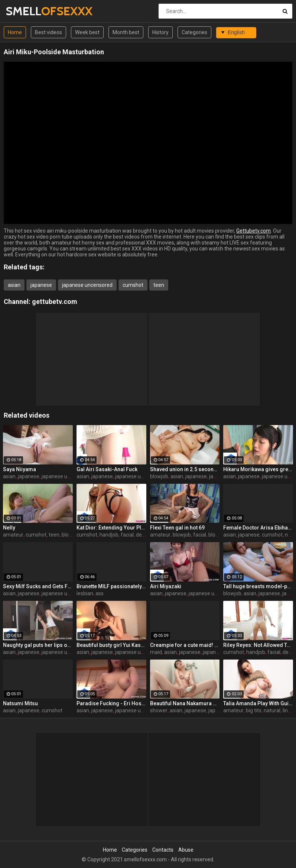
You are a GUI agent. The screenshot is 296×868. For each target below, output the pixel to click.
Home (15, 32)
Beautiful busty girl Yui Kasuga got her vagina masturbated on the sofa (111, 645)
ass (100, 593)
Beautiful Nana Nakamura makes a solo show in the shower (185, 703)
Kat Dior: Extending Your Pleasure (111, 528)
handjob (109, 535)
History (160, 32)
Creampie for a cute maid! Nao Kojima (185, 645)
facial (127, 535)
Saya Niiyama (19, 469)
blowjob (159, 476)
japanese (41, 285)
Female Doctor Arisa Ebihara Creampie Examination (258, 528)
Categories (194, 32)
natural (272, 710)
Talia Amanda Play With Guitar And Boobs (258, 703)
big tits (254, 710)
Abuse (186, 850)
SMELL (25, 11)
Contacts (163, 850)
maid (156, 652)
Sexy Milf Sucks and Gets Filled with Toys (38, 586)
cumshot (133, 285)
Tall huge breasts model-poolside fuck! (258, 586)
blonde (216, 535)
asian (14, 285)
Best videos (48, 32)
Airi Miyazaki (166, 586)
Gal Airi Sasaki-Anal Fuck (107, 469)
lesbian (85, 593)
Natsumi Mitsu (20, 703)
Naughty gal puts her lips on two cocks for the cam (38, 645)
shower (159, 710)
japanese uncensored (87, 285)
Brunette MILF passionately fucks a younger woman (111, 586)
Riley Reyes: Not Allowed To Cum (258, 645)
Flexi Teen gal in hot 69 (177, 528)
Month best (126, 32)
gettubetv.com (55, 302)
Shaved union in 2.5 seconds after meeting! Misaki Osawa (185, 469)
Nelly (9, 528)
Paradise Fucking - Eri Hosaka (111, 703)
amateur (13, 535)
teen (159, 285)
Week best (87, 32)
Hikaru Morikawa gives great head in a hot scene (258, 469)
